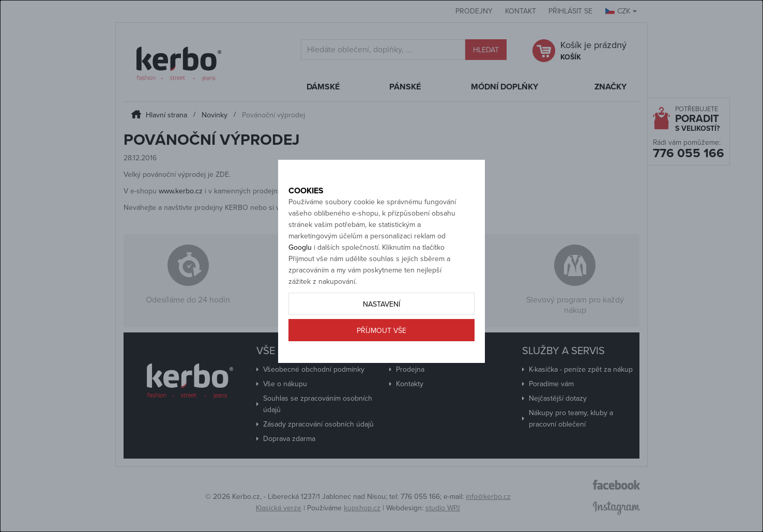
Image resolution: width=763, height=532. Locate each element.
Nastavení (381, 340)
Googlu (300, 283)
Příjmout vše (381, 366)
